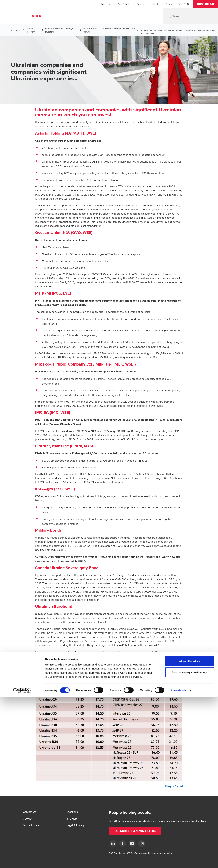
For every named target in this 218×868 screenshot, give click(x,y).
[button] (205, 4)
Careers (141, 4)
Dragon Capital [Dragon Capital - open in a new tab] (174, 786)
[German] (180, 4)
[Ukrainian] (189, 4)
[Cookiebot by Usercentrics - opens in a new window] (22, 861)
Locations (106, 4)
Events (155, 4)
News (169, 4)
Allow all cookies (190, 832)
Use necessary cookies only (190, 843)
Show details (179, 861)
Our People (124, 4)
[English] (184, 4)
